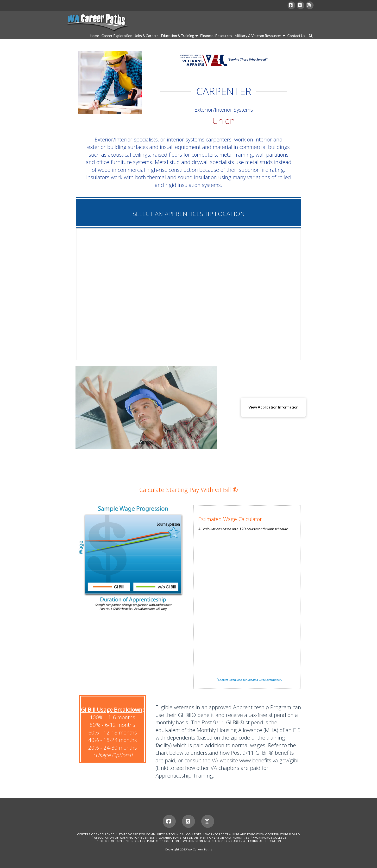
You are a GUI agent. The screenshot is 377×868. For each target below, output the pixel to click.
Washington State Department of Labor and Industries (204, 838)
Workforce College (270, 838)
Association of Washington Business (124, 838)
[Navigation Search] (310, 36)
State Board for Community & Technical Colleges (160, 834)
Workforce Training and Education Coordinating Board (253, 834)
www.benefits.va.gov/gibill (270, 760)
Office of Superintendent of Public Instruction (139, 841)
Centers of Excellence (96, 834)
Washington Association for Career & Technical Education (232, 841)
